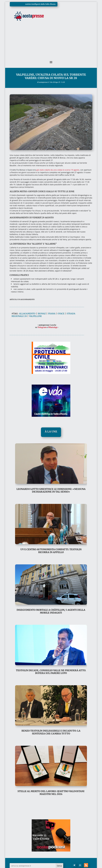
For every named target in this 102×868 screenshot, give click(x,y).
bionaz (42, 314)
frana (52, 314)
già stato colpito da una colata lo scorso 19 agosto (58, 170)
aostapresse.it (44, 82)
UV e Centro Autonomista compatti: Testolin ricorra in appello (51, 551)
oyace (61, 314)
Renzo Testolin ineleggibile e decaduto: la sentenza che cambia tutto (51, 732)
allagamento (27, 314)
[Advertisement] (51, 42)
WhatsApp (53, 327)
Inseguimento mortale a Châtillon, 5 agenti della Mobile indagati (51, 611)
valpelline (35, 316)
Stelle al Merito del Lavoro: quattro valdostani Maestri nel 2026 (51, 793)
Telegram (42, 327)
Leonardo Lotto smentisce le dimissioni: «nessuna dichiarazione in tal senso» (51, 490)
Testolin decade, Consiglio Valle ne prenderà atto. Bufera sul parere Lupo (51, 672)
